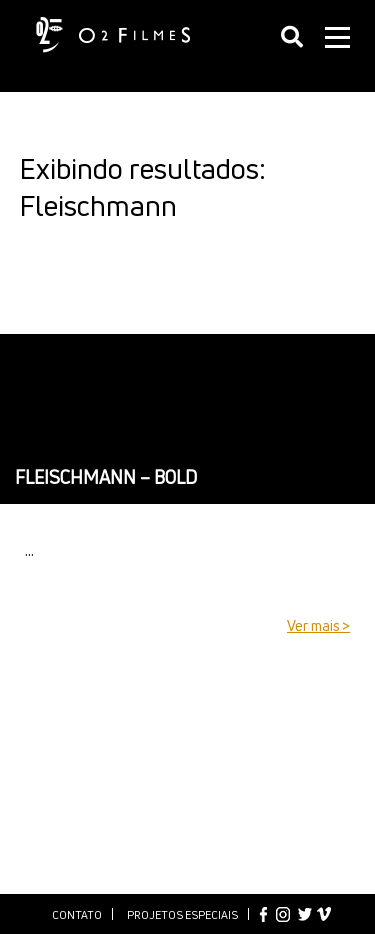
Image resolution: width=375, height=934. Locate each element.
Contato (77, 914)
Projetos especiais (182, 914)
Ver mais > (318, 625)
